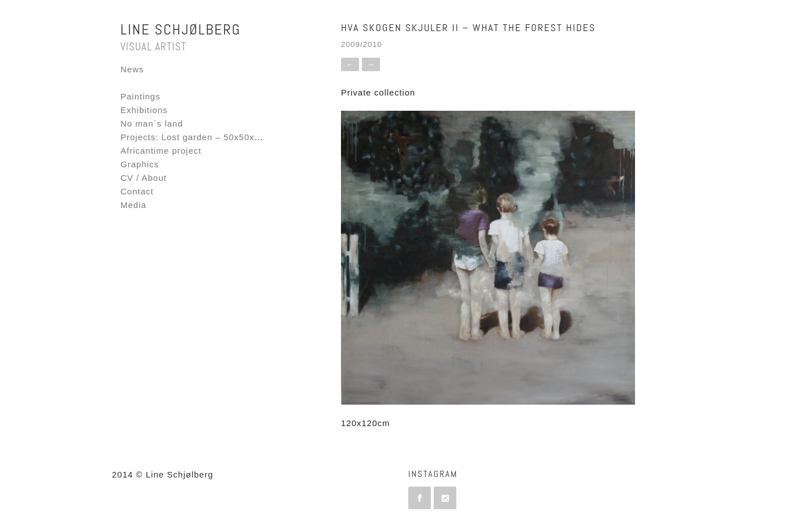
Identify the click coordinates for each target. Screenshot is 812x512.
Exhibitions (144, 110)
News (132, 69)
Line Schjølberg (181, 30)
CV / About (144, 178)
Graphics (140, 164)
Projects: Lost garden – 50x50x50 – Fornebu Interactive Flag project (267, 137)
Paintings (141, 96)
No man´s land (152, 123)
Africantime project (161, 151)
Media (133, 205)
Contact (137, 191)
